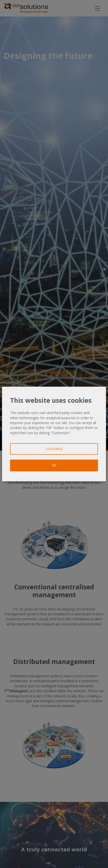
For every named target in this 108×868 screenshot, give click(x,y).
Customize (54, 449)
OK (54, 465)
